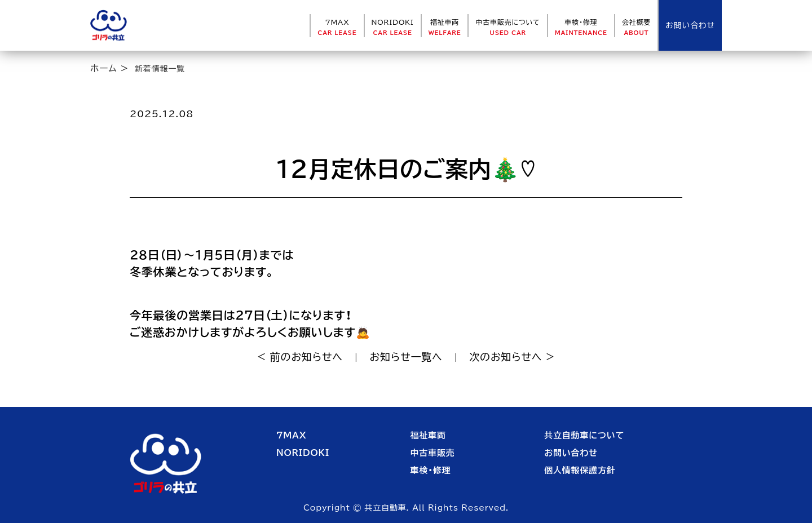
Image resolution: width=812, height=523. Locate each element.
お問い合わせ (571, 453)
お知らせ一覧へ (406, 357)
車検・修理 (581, 27)
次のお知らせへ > (512, 357)
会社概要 (636, 27)
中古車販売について (507, 27)
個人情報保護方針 (580, 470)
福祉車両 (445, 27)
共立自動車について (584, 435)
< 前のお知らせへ (300, 357)
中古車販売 (433, 453)
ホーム (104, 68)
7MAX (337, 27)
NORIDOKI (393, 27)
